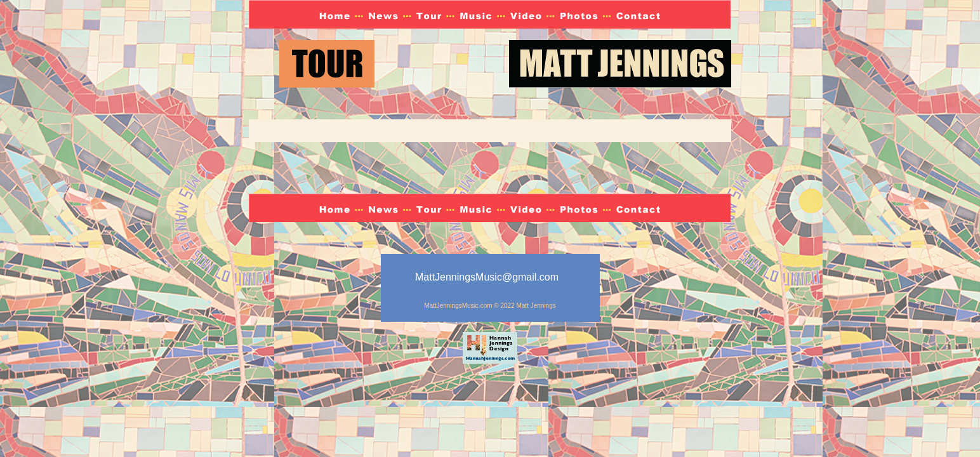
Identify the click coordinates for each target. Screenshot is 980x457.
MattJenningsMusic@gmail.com (487, 277)
